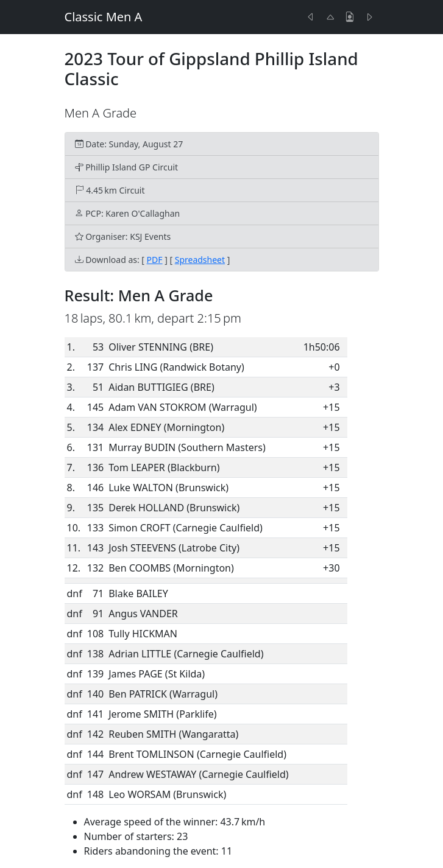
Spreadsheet (200, 260)
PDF (155, 260)
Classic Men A (104, 17)
